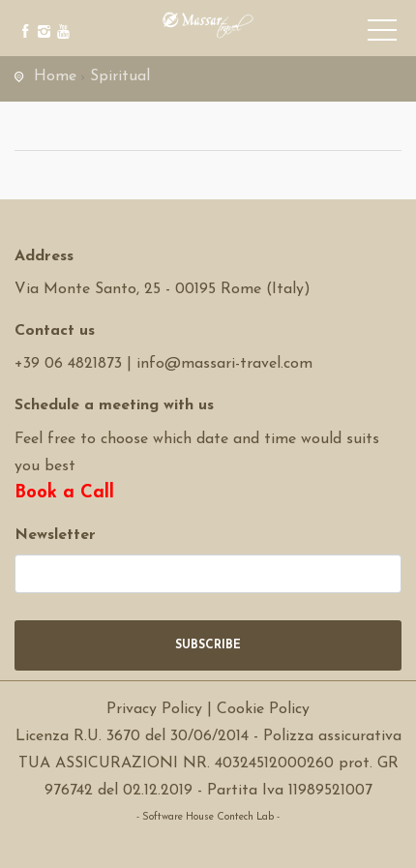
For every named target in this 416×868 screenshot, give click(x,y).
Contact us (55, 331)
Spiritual (120, 76)
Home (55, 76)
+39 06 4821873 (68, 364)
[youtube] (60, 17)
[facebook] (22, 17)
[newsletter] (208, 574)
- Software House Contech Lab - (208, 817)
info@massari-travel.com (224, 364)
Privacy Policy (154, 709)
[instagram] (41, 17)
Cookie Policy (263, 709)
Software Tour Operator (208, 844)
